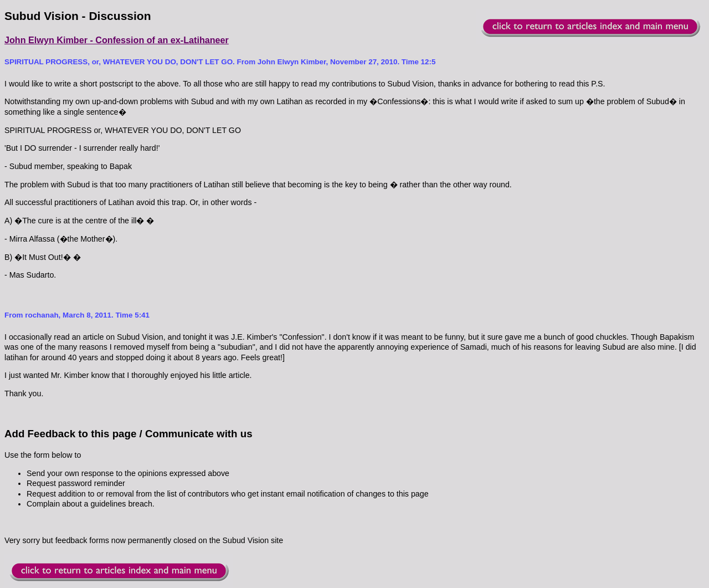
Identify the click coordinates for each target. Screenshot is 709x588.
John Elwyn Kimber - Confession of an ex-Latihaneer (117, 40)
